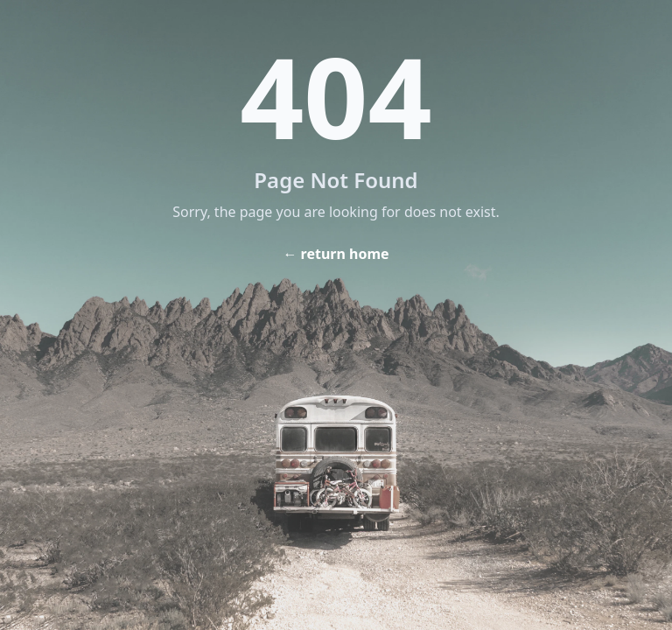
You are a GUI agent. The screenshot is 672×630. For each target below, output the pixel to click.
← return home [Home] (336, 254)
